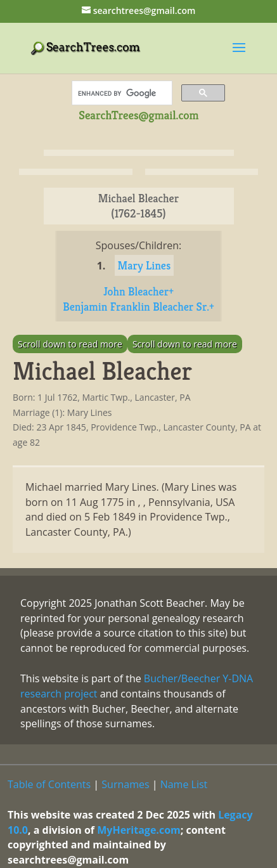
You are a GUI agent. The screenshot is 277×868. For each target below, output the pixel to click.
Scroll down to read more (70, 344)
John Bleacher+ (138, 291)
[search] (121, 93)
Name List (184, 784)
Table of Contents (49, 784)
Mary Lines (145, 265)
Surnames (125, 784)
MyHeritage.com (139, 830)
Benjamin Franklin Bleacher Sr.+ (138, 307)
